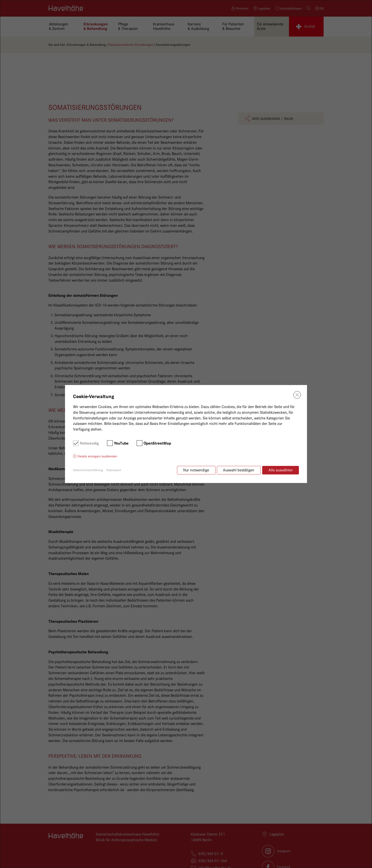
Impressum (114, 470)
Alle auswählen (281, 470)
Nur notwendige (195, 470)
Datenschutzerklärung (88, 470)
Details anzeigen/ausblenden (97, 457)
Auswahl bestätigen (238, 470)
